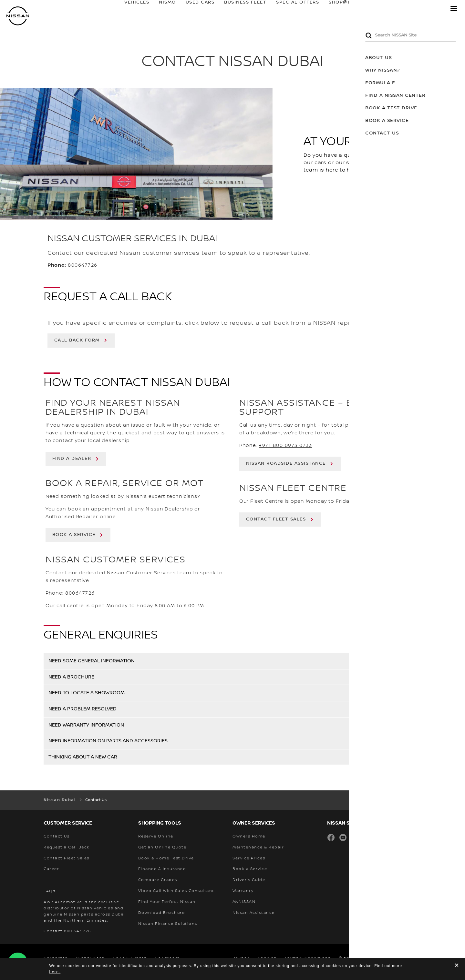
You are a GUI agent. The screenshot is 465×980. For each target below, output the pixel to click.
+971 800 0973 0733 (285, 446)
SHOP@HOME (340, 9)
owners (383, 9)
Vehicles (131, 9)
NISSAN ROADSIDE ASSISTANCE (286, 463)
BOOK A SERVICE (74, 535)
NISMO (161, 9)
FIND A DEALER (72, 459)
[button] (454, 8)
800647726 (83, 265)
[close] (457, 966)
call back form (77, 340)
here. (55, 972)
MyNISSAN (423, 9)
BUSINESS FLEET (239, 9)
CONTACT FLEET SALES (276, 519)
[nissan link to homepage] (18, 16)
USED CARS (194, 9)
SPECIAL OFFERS (291, 9)
